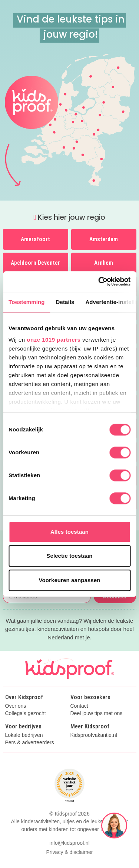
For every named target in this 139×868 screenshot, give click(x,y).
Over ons (16, 706)
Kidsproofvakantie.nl (94, 735)
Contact (79, 706)
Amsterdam (104, 239)
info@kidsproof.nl (69, 843)
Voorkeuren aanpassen (70, 580)
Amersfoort (35, 239)
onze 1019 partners (54, 340)
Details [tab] (65, 302)
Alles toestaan (69, 532)
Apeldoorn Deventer (35, 263)
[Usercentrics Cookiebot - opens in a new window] (99, 281)
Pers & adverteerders (30, 743)
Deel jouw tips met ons (97, 713)
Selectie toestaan (69, 556)
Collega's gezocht (26, 713)
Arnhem (104, 263)
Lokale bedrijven (24, 735)
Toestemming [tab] (27, 302)
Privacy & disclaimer (69, 852)
